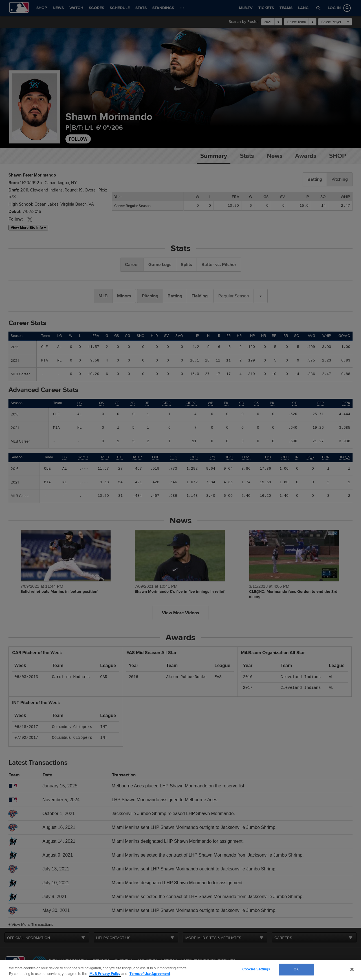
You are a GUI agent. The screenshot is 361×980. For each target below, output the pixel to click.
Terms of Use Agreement (150, 974)
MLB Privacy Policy (105, 974)
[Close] (352, 969)
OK (296, 969)
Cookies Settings (256, 969)
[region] (180, 970)
